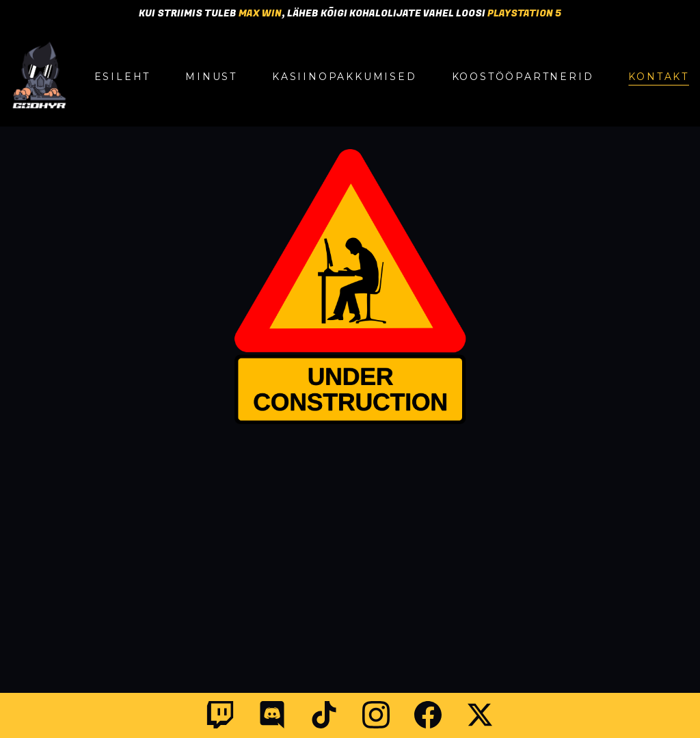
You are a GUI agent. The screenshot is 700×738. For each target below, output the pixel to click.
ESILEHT (123, 77)
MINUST (211, 77)
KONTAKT (659, 77)
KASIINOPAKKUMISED (345, 77)
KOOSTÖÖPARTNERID (523, 77)
